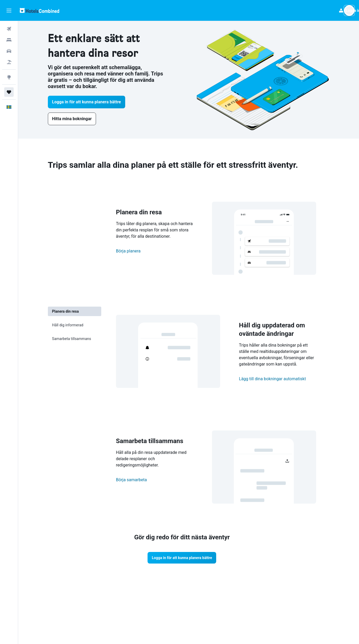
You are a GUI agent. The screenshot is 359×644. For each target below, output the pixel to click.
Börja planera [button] (135, 251)
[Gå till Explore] (9, 77)
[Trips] (9, 92)
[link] (79, 119)
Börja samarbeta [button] (138, 480)
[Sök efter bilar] (9, 51)
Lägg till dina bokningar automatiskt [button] (279, 379)
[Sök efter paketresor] (9, 62)
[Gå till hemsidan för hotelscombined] (39, 10)
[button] (9, 11)
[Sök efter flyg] (9, 29)
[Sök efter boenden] (9, 40)
